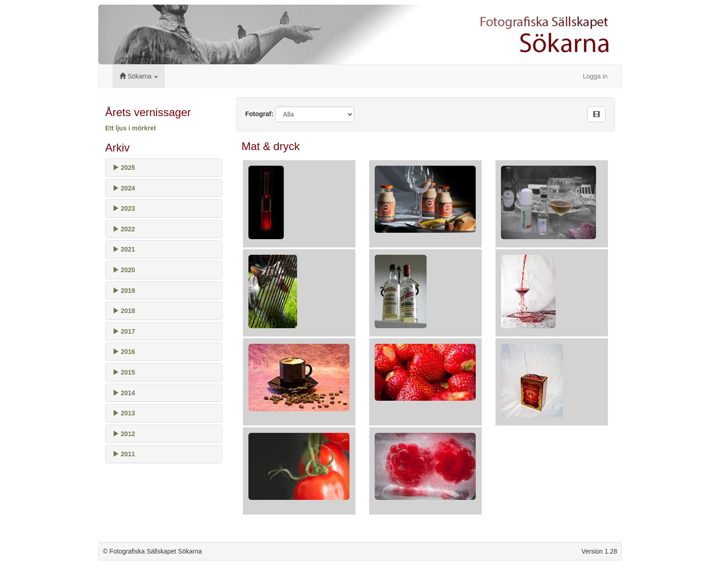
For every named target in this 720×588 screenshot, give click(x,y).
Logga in (595, 76)
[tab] (164, 168)
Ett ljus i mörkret (130, 128)
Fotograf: (259, 114)
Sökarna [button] (139, 76)
